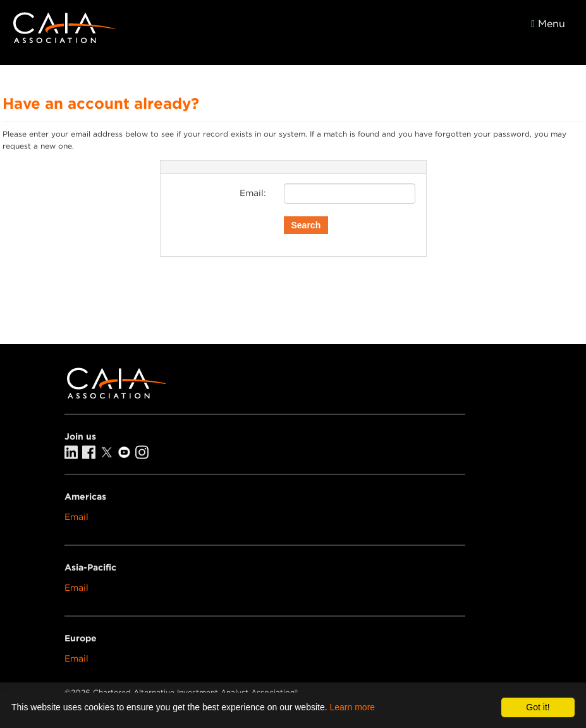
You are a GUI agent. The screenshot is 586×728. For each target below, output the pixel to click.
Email (76, 517)
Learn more (353, 707)
